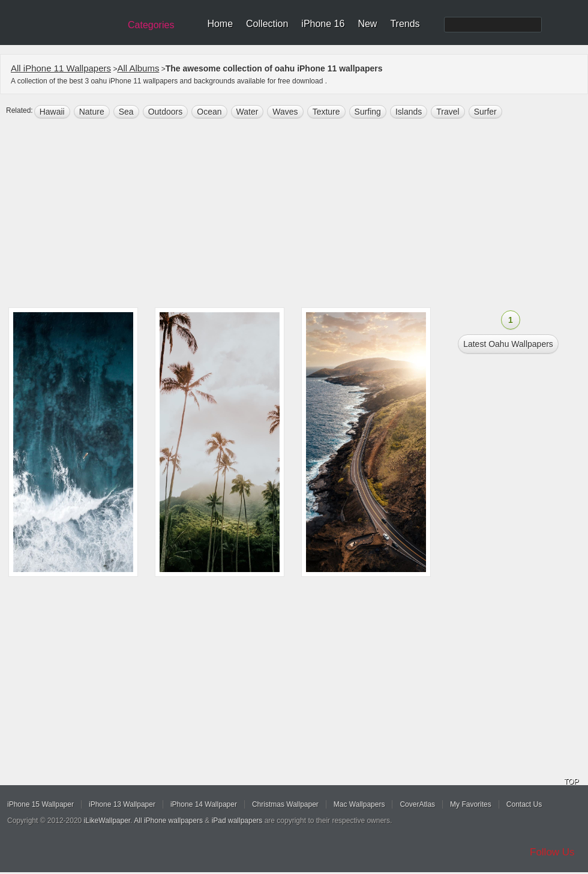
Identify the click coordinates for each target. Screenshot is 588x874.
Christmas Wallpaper (285, 804)
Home (220, 24)
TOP (571, 782)
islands (409, 112)
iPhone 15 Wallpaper (40, 804)
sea (126, 112)
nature (92, 112)
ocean (209, 112)
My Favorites (471, 804)
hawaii (52, 112)
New (367, 24)
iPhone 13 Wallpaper (122, 804)
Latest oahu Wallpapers (508, 344)
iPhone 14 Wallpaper (204, 804)
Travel (448, 112)
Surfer (485, 112)
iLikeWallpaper (107, 821)
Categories (151, 25)
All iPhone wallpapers (168, 821)
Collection (267, 24)
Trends (405, 24)
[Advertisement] (294, 214)
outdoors (166, 112)
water (247, 112)
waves (285, 112)
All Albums (138, 68)
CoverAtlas (417, 804)
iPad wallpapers (237, 821)
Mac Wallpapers (359, 804)
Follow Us (552, 852)
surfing (368, 112)
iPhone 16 (323, 24)
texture (326, 112)
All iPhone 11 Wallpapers (61, 68)
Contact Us (524, 804)
